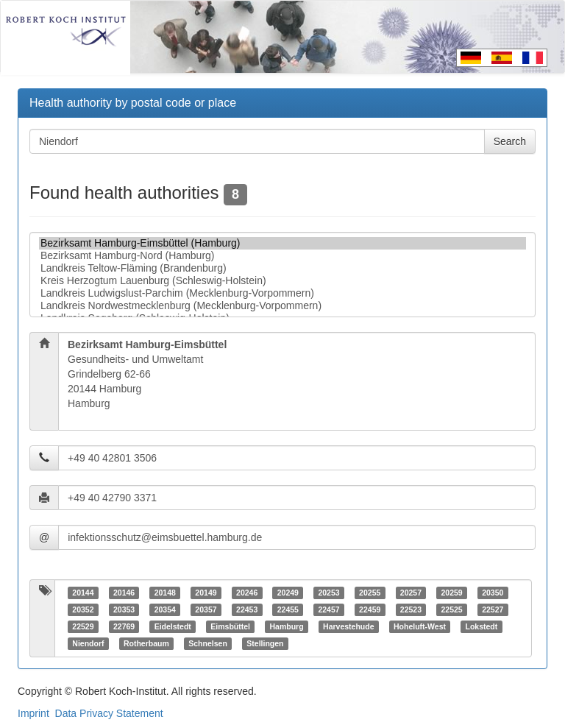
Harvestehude (348, 626)
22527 (493, 609)
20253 (328, 593)
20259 (451, 593)
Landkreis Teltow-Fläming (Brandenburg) (282, 268)
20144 (83, 593)
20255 (370, 593)
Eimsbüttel (230, 626)
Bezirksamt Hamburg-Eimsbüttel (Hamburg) (282, 243)
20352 (83, 609)
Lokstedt (481, 626)
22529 (83, 626)
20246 (247, 593)
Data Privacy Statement (109, 713)
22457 (328, 609)
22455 (288, 609)
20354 (165, 609)
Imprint (33, 713)
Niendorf (88, 643)
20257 (411, 593)
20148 (165, 593)
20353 (124, 609)
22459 (370, 609)
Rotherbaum (146, 643)
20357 (206, 609)
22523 (411, 609)
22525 (451, 609)
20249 (288, 593)
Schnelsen (208, 643)
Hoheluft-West (420, 626)
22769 (124, 626)
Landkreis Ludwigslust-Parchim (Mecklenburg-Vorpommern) (282, 293)
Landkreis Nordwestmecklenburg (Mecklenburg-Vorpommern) (282, 306)
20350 (493, 593)
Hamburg (287, 626)
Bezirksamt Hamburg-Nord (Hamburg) (282, 256)
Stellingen (265, 643)
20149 (206, 593)
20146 (124, 593)
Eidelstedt (173, 626)
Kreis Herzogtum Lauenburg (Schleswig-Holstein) (282, 281)
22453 (247, 609)
